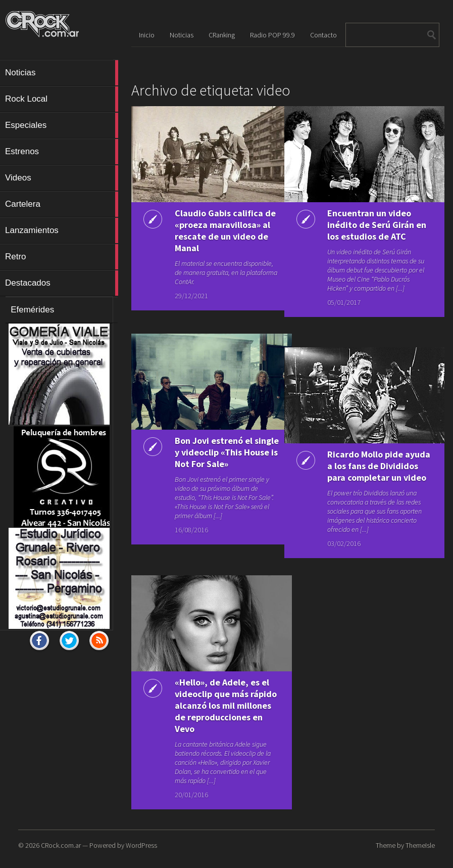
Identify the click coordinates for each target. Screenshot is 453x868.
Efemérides (32, 310)
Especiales (62, 125)
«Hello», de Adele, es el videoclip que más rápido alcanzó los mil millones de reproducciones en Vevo (213, 711)
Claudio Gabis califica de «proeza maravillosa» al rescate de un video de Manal (213, 236)
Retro (62, 257)
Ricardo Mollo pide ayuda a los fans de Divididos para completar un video (361, 472)
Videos (62, 178)
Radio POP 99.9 (272, 35)
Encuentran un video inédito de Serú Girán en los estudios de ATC (367, 225)
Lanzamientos (62, 231)
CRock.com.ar (61, 845)
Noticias (62, 73)
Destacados (62, 283)
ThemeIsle (420, 845)
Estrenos (62, 152)
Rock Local (62, 99)
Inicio (147, 35)
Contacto (323, 35)
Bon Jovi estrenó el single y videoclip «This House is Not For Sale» (214, 458)
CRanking (222, 35)
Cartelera (62, 204)
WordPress (141, 845)
